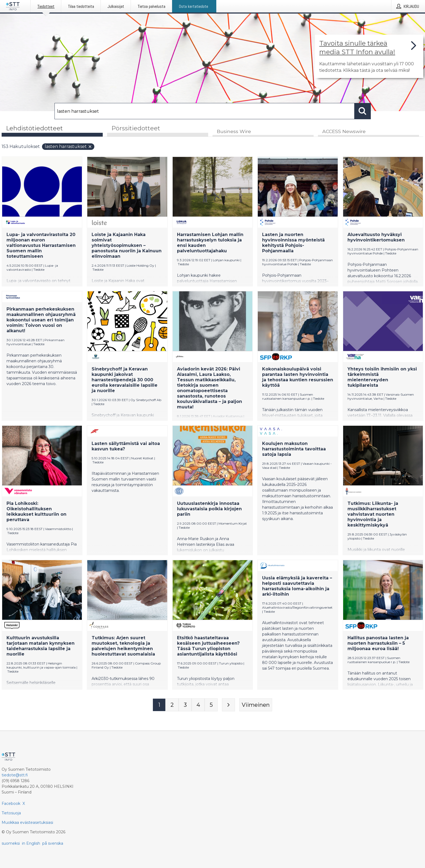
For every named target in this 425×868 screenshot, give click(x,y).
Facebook (11, 804)
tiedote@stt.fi (15, 775)
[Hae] (205, 111)
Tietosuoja (11, 813)
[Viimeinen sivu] (256, 705)
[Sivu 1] (159, 705)
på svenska (53, 843)
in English (31, 843)
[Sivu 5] (211, 705)
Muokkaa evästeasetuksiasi (27, 822)
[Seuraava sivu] (228, 705)
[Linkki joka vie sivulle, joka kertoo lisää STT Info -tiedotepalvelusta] (369, 56)
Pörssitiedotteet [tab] (136, 128)
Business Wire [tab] (234, 132)
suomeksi (11, 843)
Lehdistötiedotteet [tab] (34, 128)
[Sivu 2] (172, 705)
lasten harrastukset (68, 147)
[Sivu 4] (198, 705)
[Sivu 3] (185, 705)
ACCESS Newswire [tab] (344, 132)
